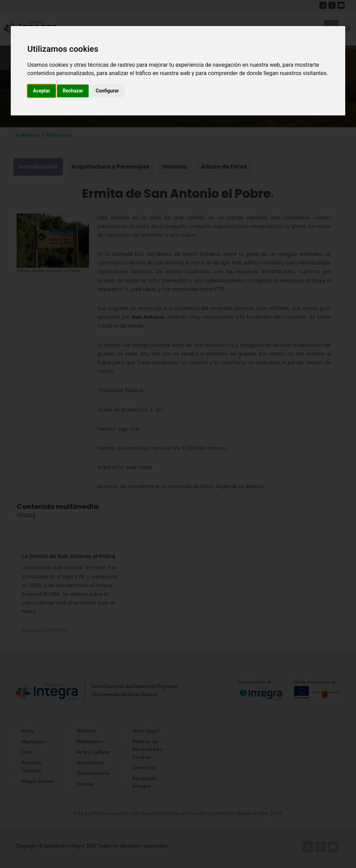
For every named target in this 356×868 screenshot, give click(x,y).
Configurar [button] (107, 91)
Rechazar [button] (73, 91)
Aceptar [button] (42, 91)
